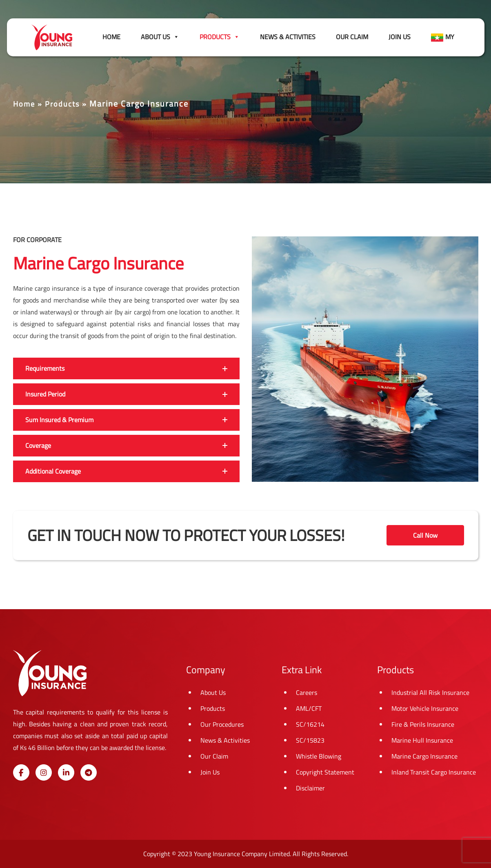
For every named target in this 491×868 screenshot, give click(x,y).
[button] (126, 368)
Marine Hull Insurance (422, 740)
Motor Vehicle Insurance (425, 708)
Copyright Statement (325, 772)
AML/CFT (309, 708)
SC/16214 (310, 724)
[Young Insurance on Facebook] (21, 772)
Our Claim (352, 37)
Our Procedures (222, 724)
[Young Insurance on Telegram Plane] (89, 772)
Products (62, 104)
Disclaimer (310, 788)
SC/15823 (310, 740)
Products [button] (220, 37)
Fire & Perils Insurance (423, 724)
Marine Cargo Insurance (424, 756)
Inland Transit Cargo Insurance (434, 772)
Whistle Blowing (319, 756)
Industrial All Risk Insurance (430, 692)
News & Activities (288, 37)
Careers (307, 692)
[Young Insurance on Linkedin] (66, 772)
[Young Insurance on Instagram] (44, 772)
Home (111, 37)
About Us (160, 37)
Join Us (400, 37)
